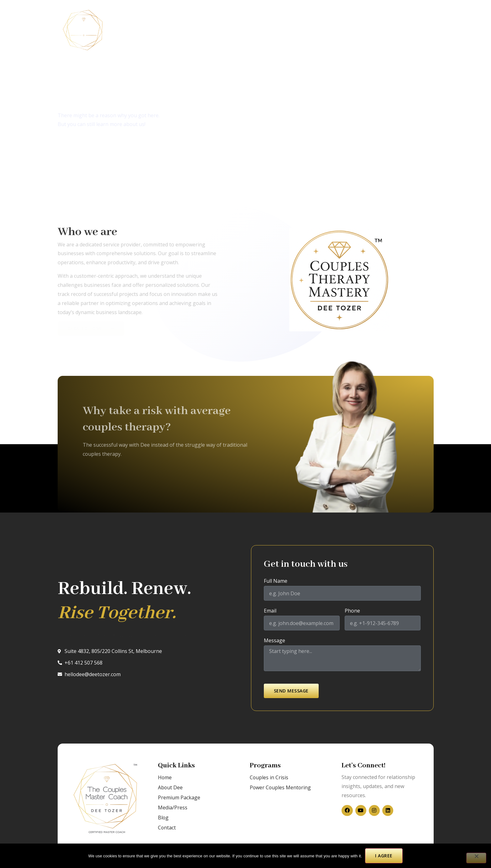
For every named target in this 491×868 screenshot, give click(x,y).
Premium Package (179, 797)
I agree (384, 856)
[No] (476, 858)
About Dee (170, 787)
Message (274, 641)
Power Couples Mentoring (281, 787)
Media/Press (208, 30)
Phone (352, 611)
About (175, 30)
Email (270, 611)
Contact (266, 30)
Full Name (276, 581)
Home (165, 777)
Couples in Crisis (136, 30)
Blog (239, 30)
